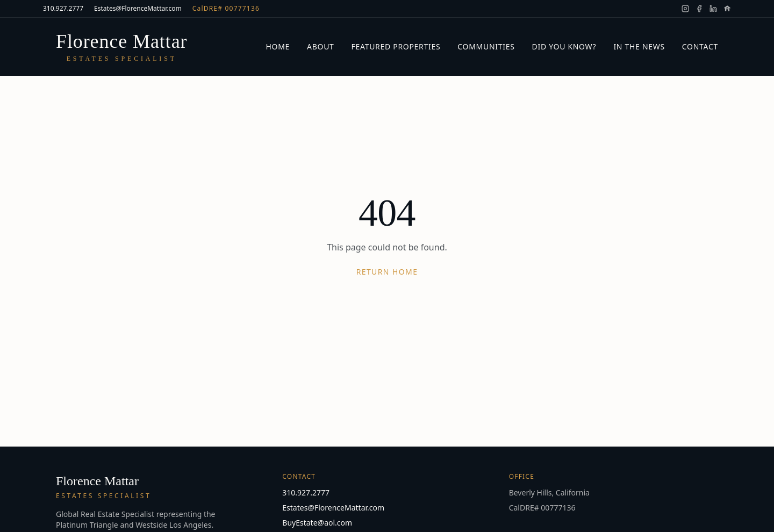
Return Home (387, 272)
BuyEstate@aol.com (317, 523)
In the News (639, 46)
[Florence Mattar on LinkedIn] (713, 9)
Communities (486, 46)
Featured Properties (396, 46)
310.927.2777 (63, 9)
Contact (700, 46)
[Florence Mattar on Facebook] (699, 9)
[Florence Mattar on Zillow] (727, 9)
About (321, 46)
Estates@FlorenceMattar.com (138, 9)
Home (278, 46)
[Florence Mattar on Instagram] (685, 9)
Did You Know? (564, 46)
